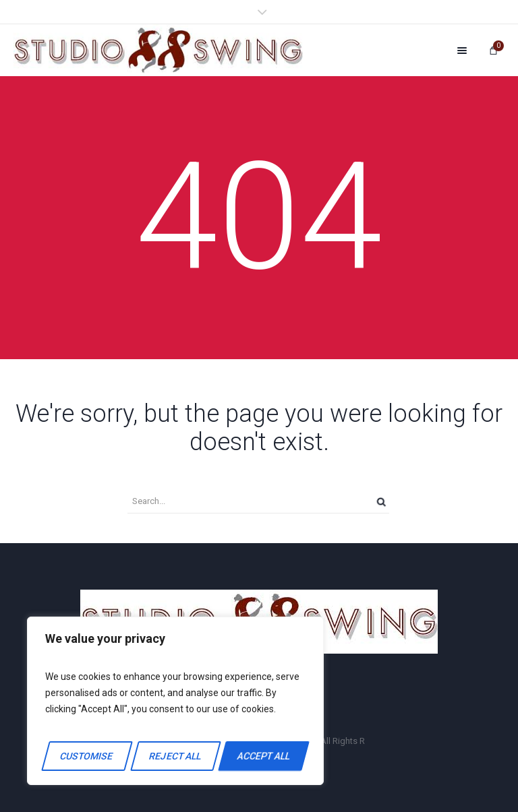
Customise (87, 756)
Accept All (264, 756)
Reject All (175, 756)
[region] (175, 701)
